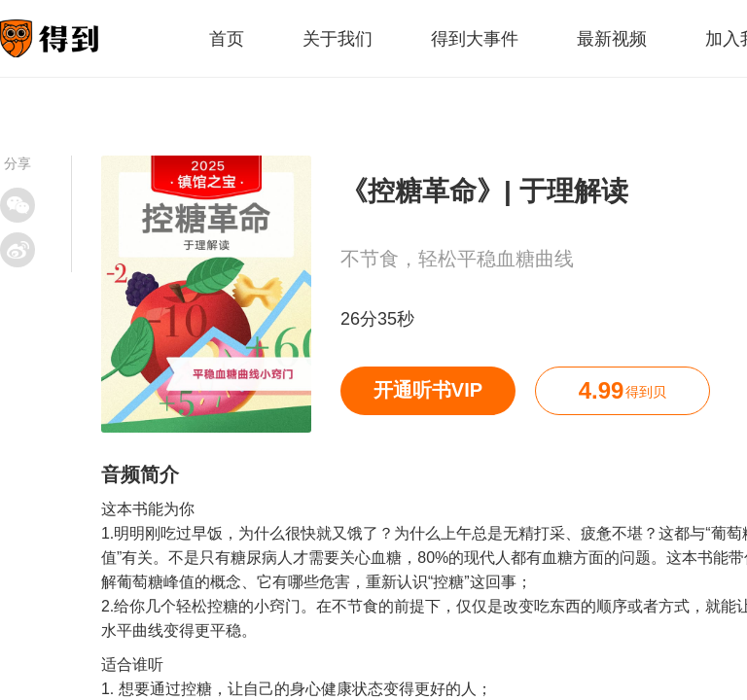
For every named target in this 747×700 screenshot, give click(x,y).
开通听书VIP (428, 390)
